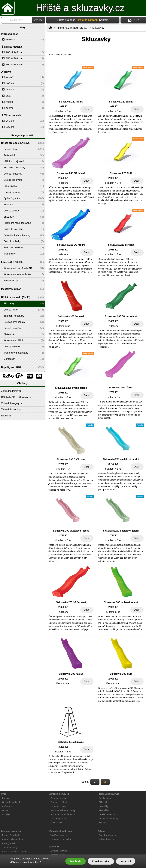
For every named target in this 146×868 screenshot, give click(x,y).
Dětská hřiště (105, 798)
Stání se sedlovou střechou (15, 852)
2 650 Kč (63, 178)
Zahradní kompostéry (61, 839)
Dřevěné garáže (58, 819)
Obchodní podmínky (12, 802)
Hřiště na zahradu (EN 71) (72, 28)
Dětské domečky (107, 814)
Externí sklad (63, 326)
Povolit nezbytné (101, 861)
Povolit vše (76, 861)
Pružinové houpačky (109, 819)
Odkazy (102, 831)
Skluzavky (98, 28)
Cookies (6, 814)
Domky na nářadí (59, 802)
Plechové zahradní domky (63, 810)
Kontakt (104, 20)
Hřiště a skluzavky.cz (80, 8)
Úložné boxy (56, 823)
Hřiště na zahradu (87, 20)
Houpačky (104, 806)
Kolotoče (103, 823)
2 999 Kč (63, 321)
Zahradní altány (10, 848)
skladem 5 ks (63, 469)
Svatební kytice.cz (107, 835)
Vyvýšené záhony (59, 835)
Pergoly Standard (10, 835)
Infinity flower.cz (106, 839)
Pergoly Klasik (9, 843)
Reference (7, 806)
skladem (63, 183)
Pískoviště (104, 810)
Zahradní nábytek (59, 851)
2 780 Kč (113, 392)
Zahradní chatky (58, 806)
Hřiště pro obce (66, 20)
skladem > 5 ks (63, 111)
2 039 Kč (63, 106)
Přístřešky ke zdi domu (13, 839)
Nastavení (126, 861)
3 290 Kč (63, 747)
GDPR (5, 810)
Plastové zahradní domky (63, 814)
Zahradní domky (58, 798)
